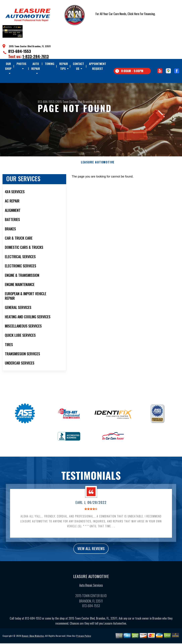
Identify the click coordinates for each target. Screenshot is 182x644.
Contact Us (78, 66)
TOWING (50, 64)
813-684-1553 (20, 51)
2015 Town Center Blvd (69, 102)
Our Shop (8, 66)
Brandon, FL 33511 (93, 102)
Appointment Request (98, 66)
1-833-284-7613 (36, 56)
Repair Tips (64, 66)
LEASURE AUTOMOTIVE (98, 174)
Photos (21, 64)
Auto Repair (36, 66)
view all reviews (91, 560)
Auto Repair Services (91, 597)
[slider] (91, 520)
